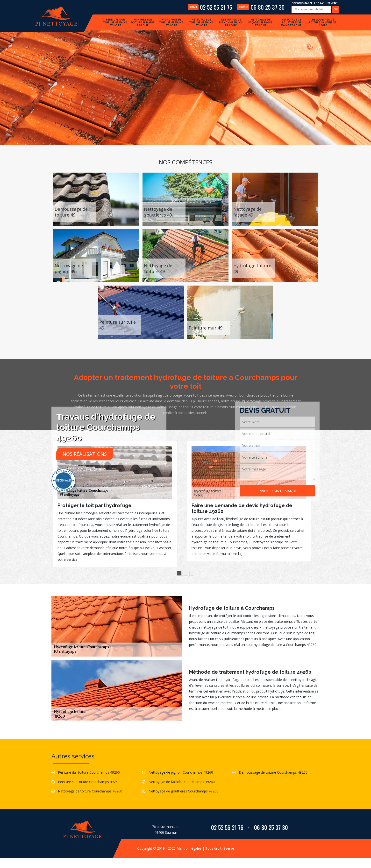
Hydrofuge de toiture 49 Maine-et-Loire (171, 22)
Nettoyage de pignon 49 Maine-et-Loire (231, 22)
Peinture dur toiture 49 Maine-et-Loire (115, 22)
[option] (115, 504)
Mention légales (189, 848)
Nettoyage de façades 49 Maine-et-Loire (261, 22)
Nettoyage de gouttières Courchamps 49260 (183, 791)
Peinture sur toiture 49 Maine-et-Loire (143, 22)
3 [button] (192, 573)
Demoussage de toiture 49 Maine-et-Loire (323, 22)
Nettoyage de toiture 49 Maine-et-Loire (201, 22)
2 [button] (185, 573)
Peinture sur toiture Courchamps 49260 (89, 782)
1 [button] (179, 573)
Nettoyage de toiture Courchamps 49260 (90, 791)
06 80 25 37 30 (261, 7)
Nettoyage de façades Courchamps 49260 (182, 782)
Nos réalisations (85, 454)
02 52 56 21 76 (210, 7)
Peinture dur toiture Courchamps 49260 (89, 772)
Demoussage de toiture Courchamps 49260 (273, 772)
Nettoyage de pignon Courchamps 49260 (181, 772)
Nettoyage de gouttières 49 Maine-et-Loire (291, 22)
